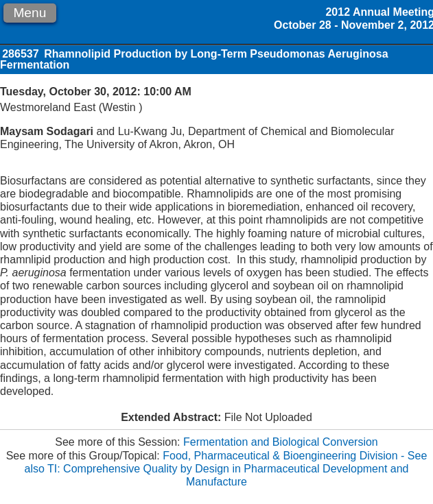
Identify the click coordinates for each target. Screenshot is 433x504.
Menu (30, 13)
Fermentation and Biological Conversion (281, 442)
